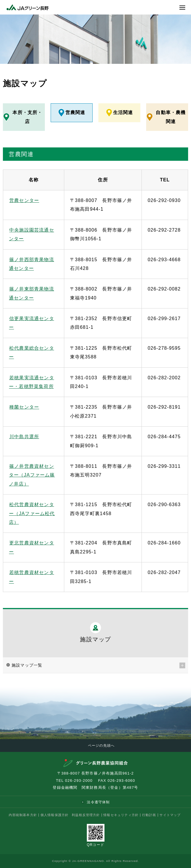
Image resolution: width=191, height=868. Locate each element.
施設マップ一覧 (27, 665)
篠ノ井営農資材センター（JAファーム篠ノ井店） (32, 475)
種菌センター (24, 407)
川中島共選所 (24, 436)
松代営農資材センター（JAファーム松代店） (32, 513)
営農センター (24, 200)
